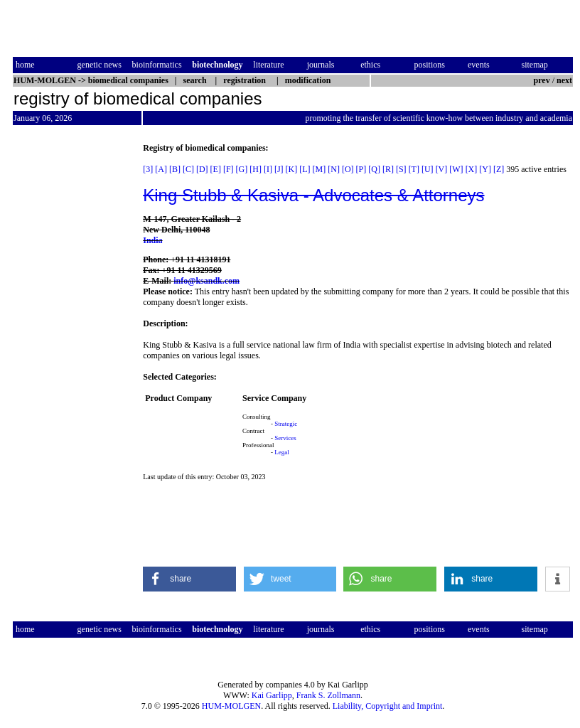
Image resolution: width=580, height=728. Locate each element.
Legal (282, 452)
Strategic (286, 424)
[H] (256, 169)
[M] (319, 169)
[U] (428, 169)
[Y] (485, 169)
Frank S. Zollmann (328, 695)
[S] (401, 169)
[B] (175, 169)
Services (285, 438)
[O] (348, 169)
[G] (242, 169)
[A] (161, 169)
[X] (472, 169)
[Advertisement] (72, 356)
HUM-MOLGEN (231, 706)
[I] (268, 169)
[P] (361, 169)
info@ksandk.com (206, 281)
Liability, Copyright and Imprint (388, 706)
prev (542, 80)
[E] (216, 169)
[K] (292, 169)
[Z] (499, 169)
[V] (442, 169)
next (564, 80)
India (152, 240)
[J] (279, 169)
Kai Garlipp (272, 695)
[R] (388, 169)
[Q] (374, 169)
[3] (148, 169)
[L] (305, 169)
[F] (229, 169)
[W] (456, 169)
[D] (202, 169)
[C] (188, 169)
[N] (334, 169)
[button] (189, 579)
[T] (414, 169)
